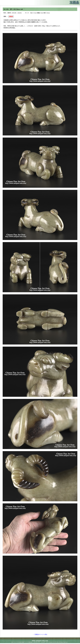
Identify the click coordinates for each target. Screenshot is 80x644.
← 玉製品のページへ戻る (40, 634)
